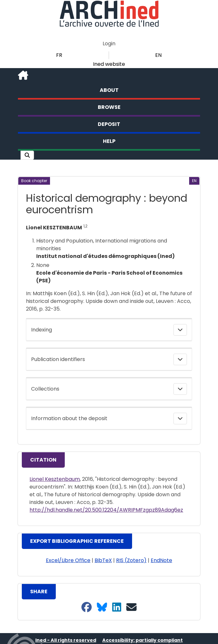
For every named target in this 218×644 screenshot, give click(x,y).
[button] (27, 155)
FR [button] (59, 55)
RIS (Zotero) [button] (131, 560)
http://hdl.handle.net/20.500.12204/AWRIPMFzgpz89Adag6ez (106, 510)
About (109, 90)
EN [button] (158, 55)
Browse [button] (109, 107)
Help (109, 141)
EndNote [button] (161, 560)
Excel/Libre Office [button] (68, 560)
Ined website (109, 64)
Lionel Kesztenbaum (55, 479)
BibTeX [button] (103, 560)
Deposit (109, 124)
